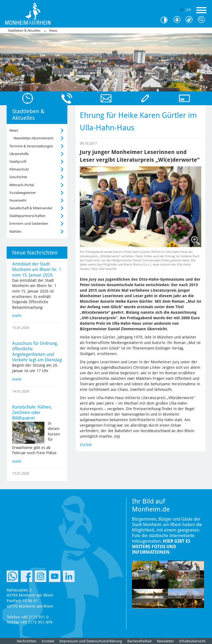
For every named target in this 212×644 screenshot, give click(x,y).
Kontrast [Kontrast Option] (166, 20)
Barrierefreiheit (139, 641)
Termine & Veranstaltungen (31, 146)
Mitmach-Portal (22, 185)
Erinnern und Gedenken (29, 224)
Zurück (86, 445)
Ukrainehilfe (19, 154)
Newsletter (165, 641)
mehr (17, 316)
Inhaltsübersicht (192, 641)
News (53, 31)
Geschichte (18, 177)
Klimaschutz (19, 169)
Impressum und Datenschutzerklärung (91, 641)
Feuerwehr (18, 200)
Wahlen (15, 232)
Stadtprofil (18, 162)
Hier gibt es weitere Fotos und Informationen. (161, 547)
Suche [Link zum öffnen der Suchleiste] (203, 20)
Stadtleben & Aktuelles (24, 31)
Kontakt (48, 641)
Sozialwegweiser (23, 193)
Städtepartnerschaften (27, 216)
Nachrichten (27, 641)
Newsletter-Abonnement (33, 138)
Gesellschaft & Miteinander (31, 208)
